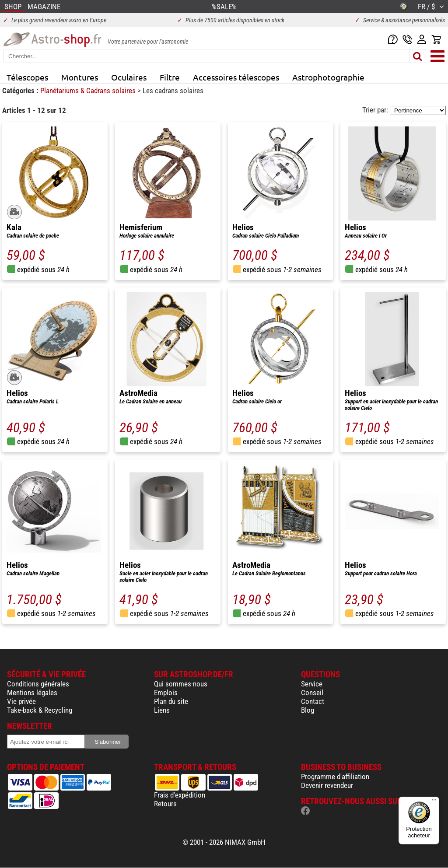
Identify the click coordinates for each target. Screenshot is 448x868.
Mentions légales (32, 693)
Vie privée (21, 701)
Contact (313, 701)
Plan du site (171, 701)
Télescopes (27, 77)
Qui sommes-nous (181, 684)
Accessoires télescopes (236, 77)
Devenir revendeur (327, 785)
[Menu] (434, 802)
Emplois (166, 693)
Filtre (170, 77)
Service (312, 684)
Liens (162, 710)
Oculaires (129, 77)
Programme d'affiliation (335, 777)
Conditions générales (38, 684)
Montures (80, 77)
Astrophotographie (328, 77)
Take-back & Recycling (40, 710)
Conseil (312, 693)
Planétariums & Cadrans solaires (89, 91)
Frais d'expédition (180, 795)
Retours (165, 804)
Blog (308, 710)
